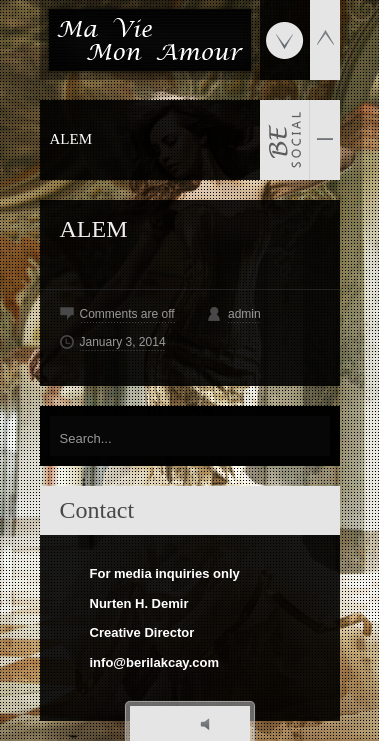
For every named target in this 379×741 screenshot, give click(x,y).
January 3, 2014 (123, 342)
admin (244, 314)
